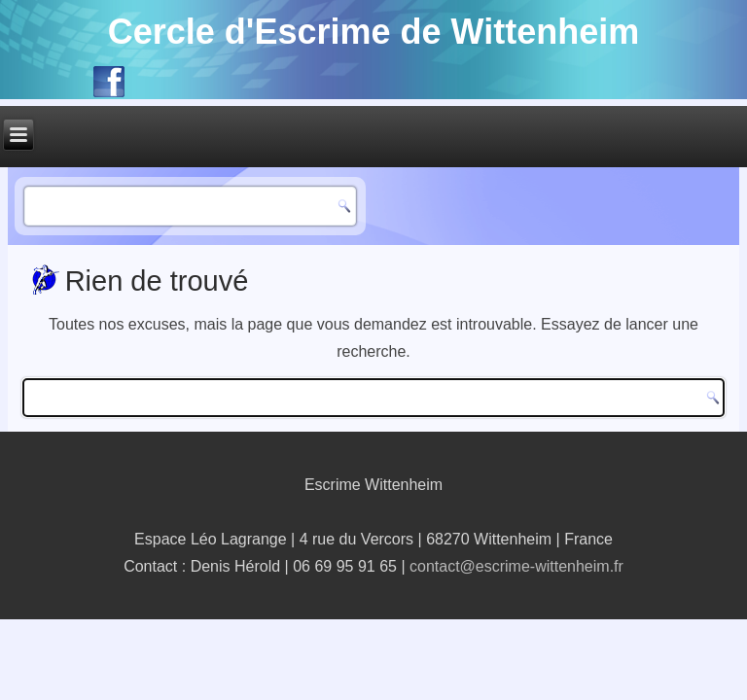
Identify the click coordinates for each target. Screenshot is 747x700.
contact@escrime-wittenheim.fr (516, 566)
